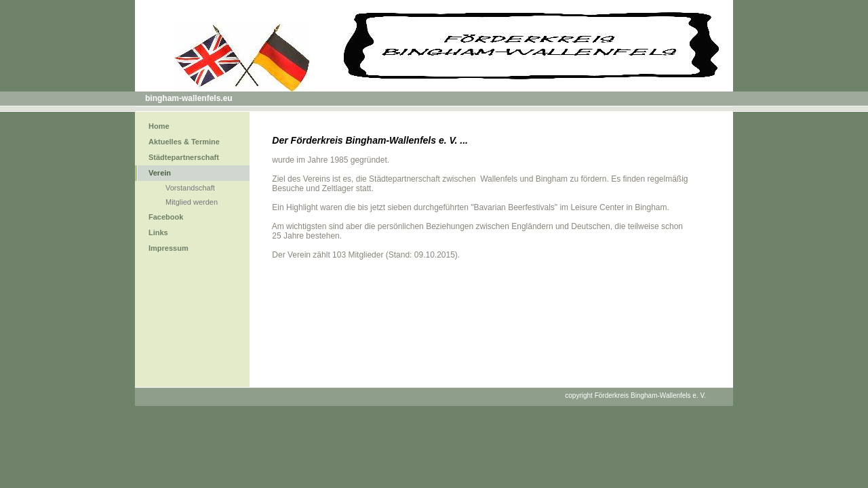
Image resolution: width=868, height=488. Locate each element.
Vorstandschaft (190, 188)
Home (159, 126)
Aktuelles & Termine (184, 142)
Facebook (166, 217)
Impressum (169, 248)
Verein (160, 173)
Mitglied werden (192, 202)
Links (158, 232)
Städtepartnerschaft (184, 157)
